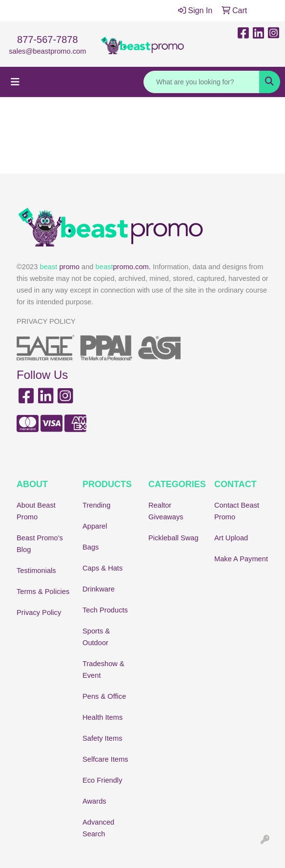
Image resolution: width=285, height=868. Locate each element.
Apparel (95, 526)
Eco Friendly (102, 780)
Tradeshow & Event (103, 670)
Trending (96, 505)
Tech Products (105, 610)
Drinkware (99, 589)
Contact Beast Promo (237, 511)
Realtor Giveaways (166, 511)
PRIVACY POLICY (46, 321)
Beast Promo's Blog (40, 544)
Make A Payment (241, 559)
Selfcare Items (105, 759)
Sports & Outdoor (96, 637)
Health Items (102, 717)
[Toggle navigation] (15, 82)
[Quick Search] (202, 82)
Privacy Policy (39, 612)
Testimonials (36, 571)
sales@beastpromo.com (47, 51)
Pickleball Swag (173, 538)
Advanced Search (98, 828)
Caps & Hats (102, 568)
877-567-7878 (48, 39)
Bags (91, 547)
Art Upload (231, 538)
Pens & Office (104, 696)
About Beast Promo (36, 511)
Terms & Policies (43, 592)
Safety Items (102, 738)
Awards (94, 801)
